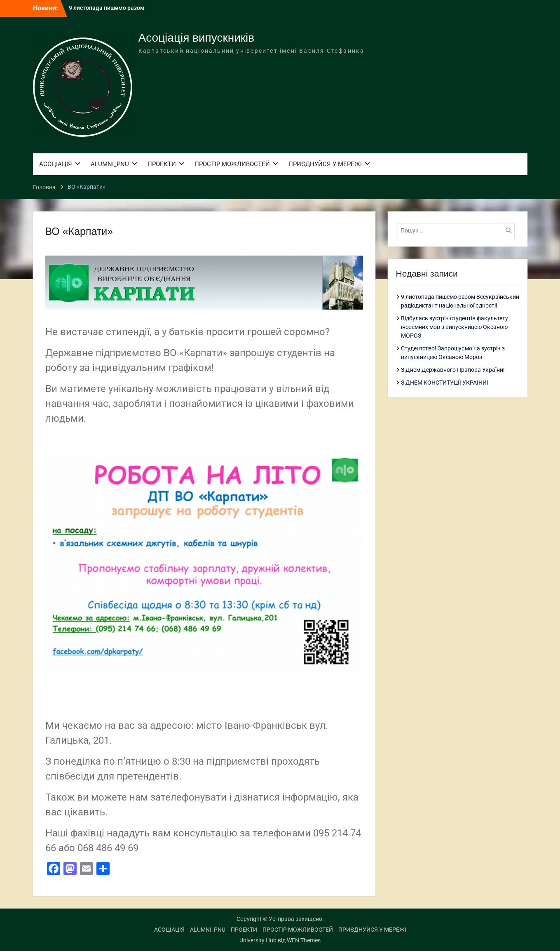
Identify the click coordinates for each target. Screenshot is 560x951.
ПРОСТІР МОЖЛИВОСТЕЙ (232, 164)
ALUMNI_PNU (110, 164)
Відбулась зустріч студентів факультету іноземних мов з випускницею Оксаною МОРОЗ (455, 327)
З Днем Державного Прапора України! (453, 370)
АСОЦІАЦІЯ (56, 164)
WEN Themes (304, 940)
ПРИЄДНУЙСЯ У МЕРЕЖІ (325, 164)
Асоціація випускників (197, 38)
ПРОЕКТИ (162, 164)
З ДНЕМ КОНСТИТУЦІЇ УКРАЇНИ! (445, 383)
